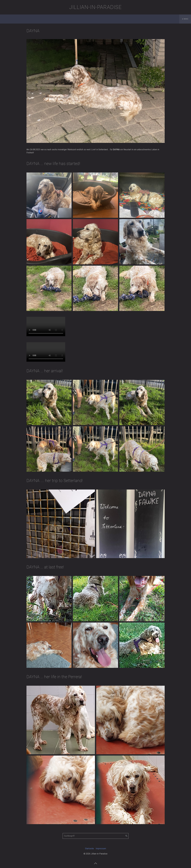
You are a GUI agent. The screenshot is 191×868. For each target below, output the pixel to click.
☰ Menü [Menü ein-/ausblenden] (185, 19)
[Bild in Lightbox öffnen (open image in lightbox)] (96, 91)
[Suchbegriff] (96, 836)
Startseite (89, 849)
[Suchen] (126, 836)
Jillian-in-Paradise (95, 7)
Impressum (101, 849)
